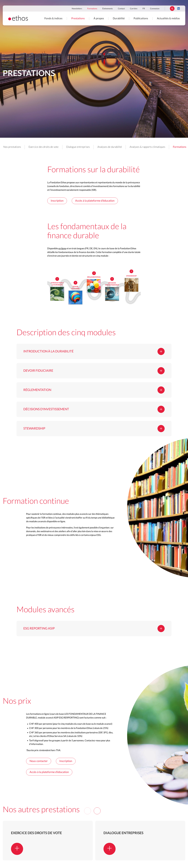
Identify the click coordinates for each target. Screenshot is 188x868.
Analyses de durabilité (110, 147)
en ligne (62, 249)
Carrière (134, 9)
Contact (121, 9)
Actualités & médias (168, 19)
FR (144, 9)
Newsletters (77, 9)
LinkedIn (179, 9)
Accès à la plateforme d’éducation (95, 201)
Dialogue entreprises (78, 147)
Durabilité (119, 19)
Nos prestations (12, 147)
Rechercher (172, 9)
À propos (99, 19)
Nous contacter (39, 761)
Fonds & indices (53, 19)
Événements (108, 9)
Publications (141, 19)
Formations (92, 9)
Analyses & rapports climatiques (147, 147)
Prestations (78, 19)
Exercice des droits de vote (44, 147)
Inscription (57, 201)
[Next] (97, 811)
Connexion (155, 9)
